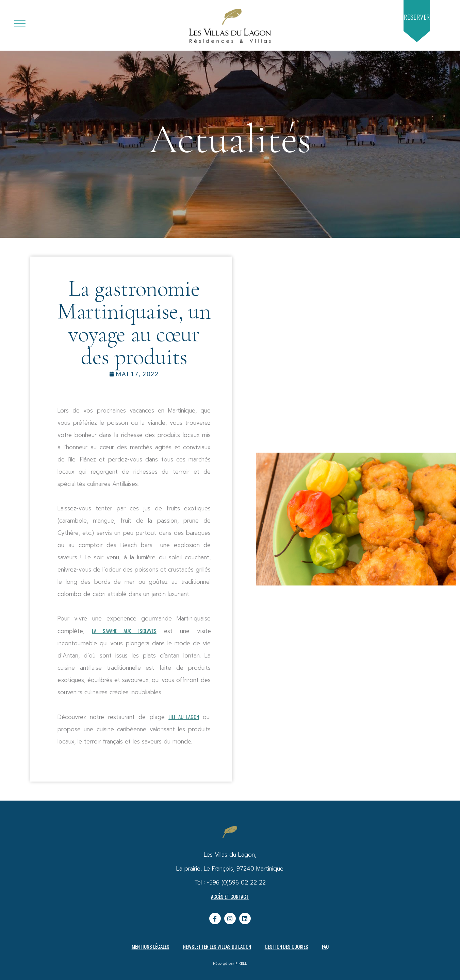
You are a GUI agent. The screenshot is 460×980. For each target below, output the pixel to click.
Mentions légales (151, 946)
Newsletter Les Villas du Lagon (217, 946)
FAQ (325, 946)
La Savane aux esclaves (124, 631)
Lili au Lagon (184, 717)
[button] (417, 17)
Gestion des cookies (286, 946)
